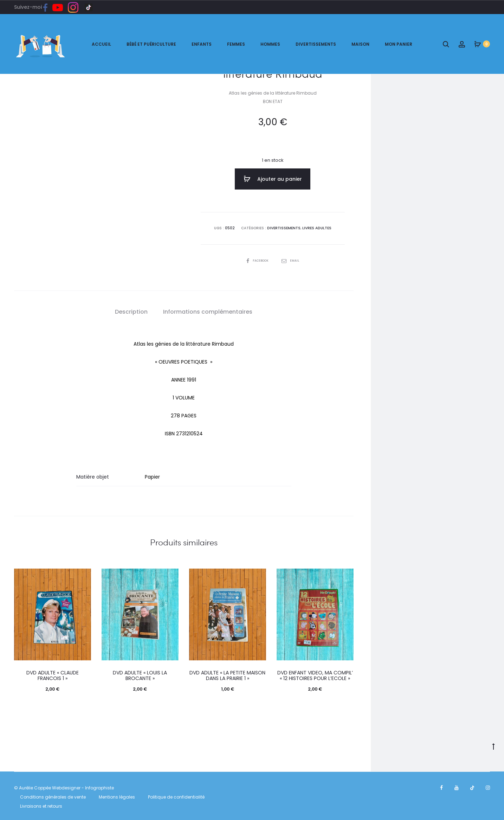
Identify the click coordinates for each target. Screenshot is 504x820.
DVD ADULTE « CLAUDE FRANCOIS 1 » (53, 674)
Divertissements (316, 44)
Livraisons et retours (41, 804)
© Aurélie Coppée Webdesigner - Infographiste (64, 786)
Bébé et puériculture (151, 44)
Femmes (236, 44)
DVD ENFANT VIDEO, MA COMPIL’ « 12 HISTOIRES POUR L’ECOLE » (315, 674)
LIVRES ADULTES (317, 227)
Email (292, 259)
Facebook (257, 259)
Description (131, 310)
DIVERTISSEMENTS (284, 227)
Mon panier (399, 44)
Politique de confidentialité (176, 795)
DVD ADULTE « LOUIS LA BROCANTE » (140, 674)
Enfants (202, 44)
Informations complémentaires (208, 310)
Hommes (270, 44)
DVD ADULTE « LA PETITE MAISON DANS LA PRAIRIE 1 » (227, 674)
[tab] (131, 310)
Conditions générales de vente (53, 795)
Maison (360, 44)
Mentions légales (117, 795)
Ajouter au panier (273, 179)
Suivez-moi (33, 7)
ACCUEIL (101, 44)
